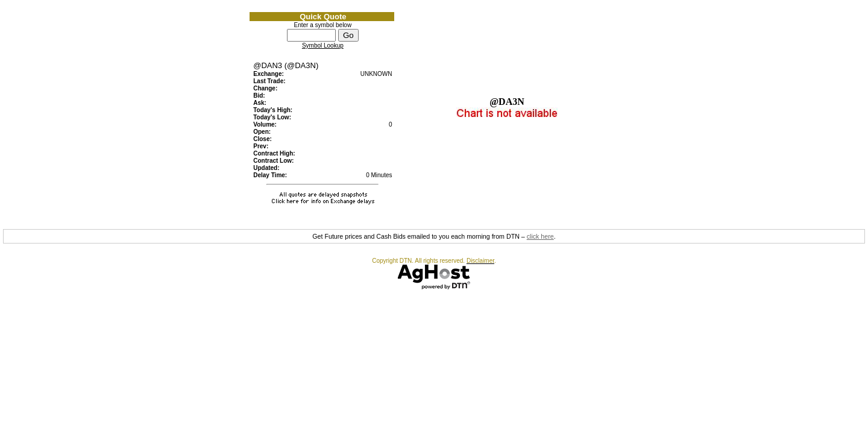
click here (540, 236)
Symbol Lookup (323, 46)
